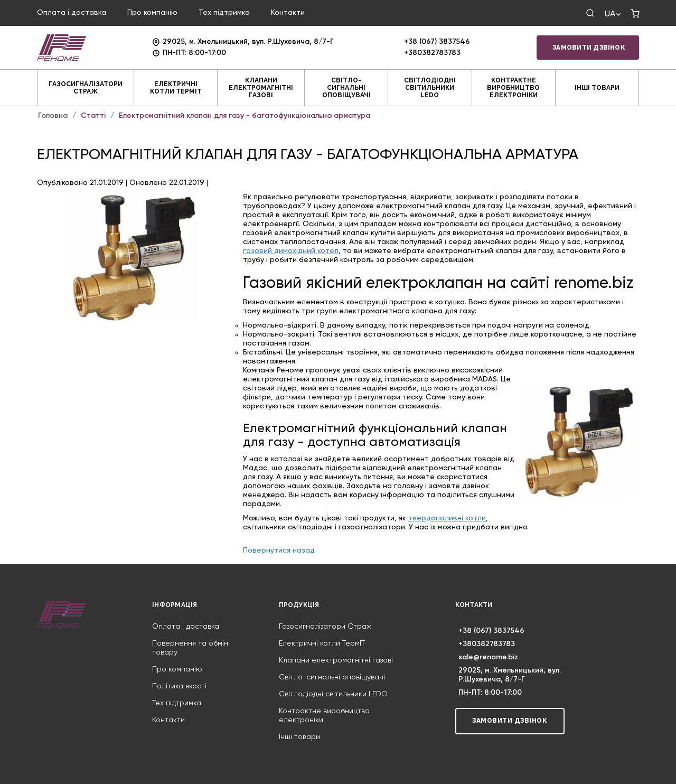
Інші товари (597, 88)
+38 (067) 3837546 (437, 42)
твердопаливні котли (447, 518)
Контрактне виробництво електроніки (513, 88)
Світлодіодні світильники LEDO (430, 88)
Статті (93, 116)
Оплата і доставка (72, 13)
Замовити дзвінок (589, 48)
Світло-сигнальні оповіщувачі (346, 88)
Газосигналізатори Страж (86, 88)
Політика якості (179, 686)
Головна (53, 116)
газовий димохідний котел (291, 251)
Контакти (288, 13)
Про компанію (152, 13)
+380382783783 (432, 53)
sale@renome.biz (488, 657)
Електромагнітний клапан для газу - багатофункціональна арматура (245, 116)
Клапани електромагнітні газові (261, 88)
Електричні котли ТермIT (176, 88)
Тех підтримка (224, 13)
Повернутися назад (279, 550)
